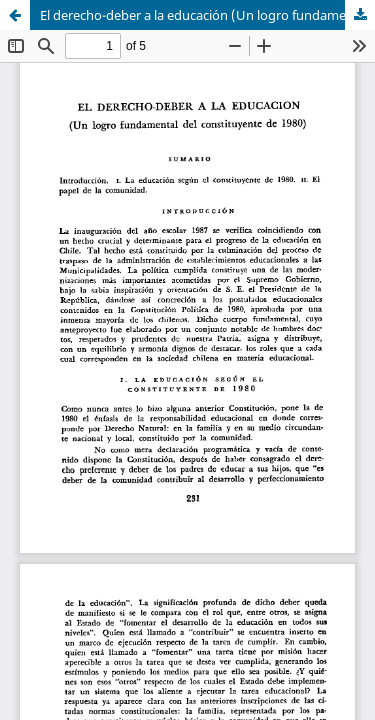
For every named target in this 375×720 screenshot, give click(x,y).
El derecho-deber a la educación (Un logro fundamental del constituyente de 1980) (207, 15)
